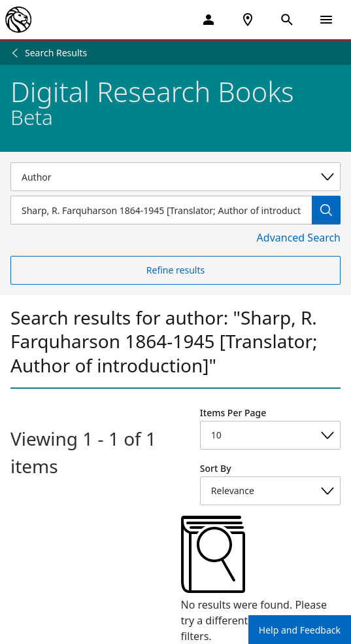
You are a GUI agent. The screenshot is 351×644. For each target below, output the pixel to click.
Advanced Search (299, 238)
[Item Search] (161, 210)
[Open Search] (287, 20)
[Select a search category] (175, 177)
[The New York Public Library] (18, 20)
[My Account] (209, 20)
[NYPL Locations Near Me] (248, 20)
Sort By (216, 468)
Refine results (175, 270)
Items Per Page (233, 413)
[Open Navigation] (326, 20)
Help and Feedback (300, 630)
